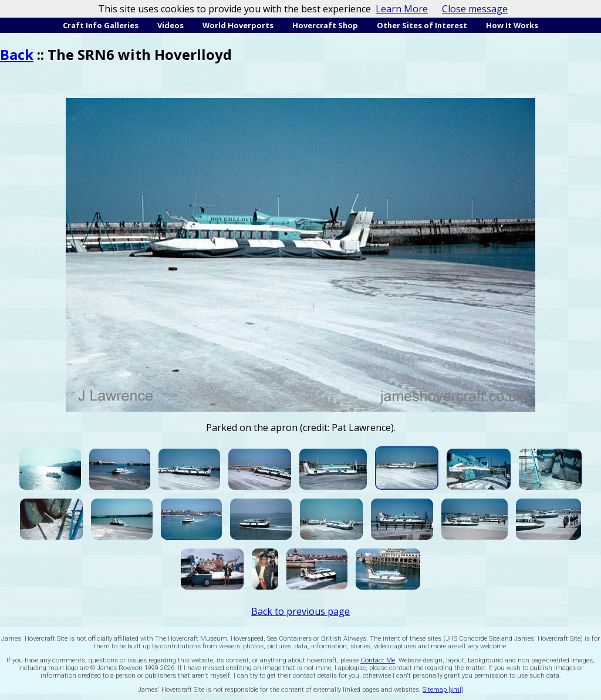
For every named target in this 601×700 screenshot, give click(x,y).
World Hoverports (238, 25)
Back (17, 54)
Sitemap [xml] (443, 690)
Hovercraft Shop (325, 25)
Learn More (402, 9)
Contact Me (378, 660)
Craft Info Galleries (101, 25)
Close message (475, 9)
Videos (170, 25)
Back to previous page (300, 611)
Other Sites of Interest (422, 25)
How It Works (512, 25)
